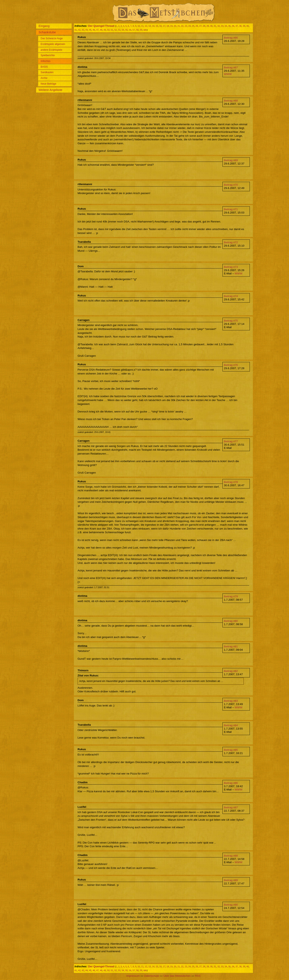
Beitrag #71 (231, 209)
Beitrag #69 (231, 160)
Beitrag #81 (231, 646)
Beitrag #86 (231, 783)
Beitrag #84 (231, 725)
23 (186, 26)
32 (219, 26)
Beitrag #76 (231, 365)
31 (215, 26)
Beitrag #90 (231, 905)
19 (171, 26)
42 (79, 30)
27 (200, 26)
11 (142, 26)
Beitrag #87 (231, 807)
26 (197, 26)
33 (222, 26)
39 (244, 26)
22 (182, 26)
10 (139, 26)
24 (190, 26)
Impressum (133, 976)
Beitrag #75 (231, 321)
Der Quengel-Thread (101, 26)
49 (105, 30)
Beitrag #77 (231, 441)
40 (248, 26)
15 (157, 26)
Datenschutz (151, 976)
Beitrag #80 (231, 621)
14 (153, 26)
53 (119, 30)
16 (160, 26)
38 (240, 26)
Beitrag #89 (231, 880)
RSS (198, 976)
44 (87, 30)
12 (146, 26)
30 (211, 26)
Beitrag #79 (231, 596)
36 (233, 26)
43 (83, 30)
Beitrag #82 (231, 671)
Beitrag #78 (231, 482)
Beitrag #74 (231, 296)
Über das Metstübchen (177, 976)
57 (134, 30)
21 (179, 26)
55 (127, 30)
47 (98, 30)
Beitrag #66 (231, 38)
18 (168, 26)
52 (116, 30)
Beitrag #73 (231, 267)
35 (229, 26)
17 (164, 26)
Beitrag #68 (231, 101)
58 (137, 30)
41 (76, 30)
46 (94, 30)
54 (123, 30)
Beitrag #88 (231, 856)
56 (130, 30)
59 (141, 30)
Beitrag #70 (231, 185)
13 (150, 26)
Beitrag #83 (231, 701)
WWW (228, 74)
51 (112, 30)
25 (193, 26)
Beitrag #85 (231, 750)
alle (145, 30)
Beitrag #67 (231, 68)
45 (90, 30)
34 (226, 26)
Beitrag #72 (231, 242)
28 (204, 26)
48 (101, 30)
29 (208, 26)
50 (108, 30)
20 (175, 26)
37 (237, 26)
